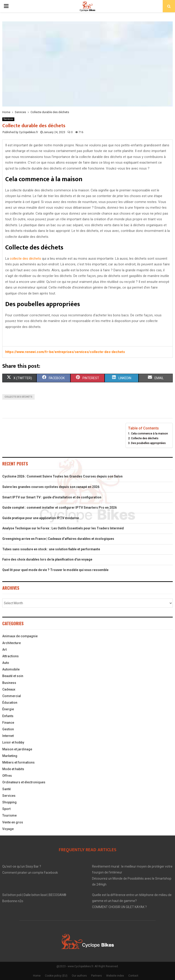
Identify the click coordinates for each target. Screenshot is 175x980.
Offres (7, 776)
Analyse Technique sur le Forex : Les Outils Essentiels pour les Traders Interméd (63, 528)
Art (4, 650)
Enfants (8, 716)
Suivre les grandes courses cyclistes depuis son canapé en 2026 (51, 487)
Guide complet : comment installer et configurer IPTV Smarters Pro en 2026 (59, 508)
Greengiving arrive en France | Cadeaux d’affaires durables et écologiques (58, 539)
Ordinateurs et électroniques (24, 782)
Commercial (12, 696)
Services (8, 119)
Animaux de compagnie (20, 636)
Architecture (12, 643)
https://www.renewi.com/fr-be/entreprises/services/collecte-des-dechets (65, 352)
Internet (8, 736)
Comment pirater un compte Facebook (30, 873)
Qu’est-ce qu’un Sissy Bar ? (22, 866)
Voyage (8, 829)
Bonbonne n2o (13, 901)
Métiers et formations (18, 762)
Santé (6, 789)
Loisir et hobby (13, 742)
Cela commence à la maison (149, 433)
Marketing (10, 756)
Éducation (10, 703)
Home (37, 976)
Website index (115, 976)
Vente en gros (13, 822)
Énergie (8, 709)
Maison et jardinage (17, 749)
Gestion (8, 729)
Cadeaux (9, 689)
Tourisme (9, 815)
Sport (6, 809)
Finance (8, 723)
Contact (133, 976)
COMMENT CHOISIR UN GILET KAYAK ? (119, 907)
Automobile (11, 669)
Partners (97, 976)
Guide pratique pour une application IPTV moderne (41, 518)
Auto (6, 663)
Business (9, 683)
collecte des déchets (25, 259)
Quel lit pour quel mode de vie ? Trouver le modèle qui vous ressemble (55, 570)
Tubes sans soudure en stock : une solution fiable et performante (51, 549)
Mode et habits (13, 769)
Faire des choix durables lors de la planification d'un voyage (47, 559)
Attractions (10, 656)
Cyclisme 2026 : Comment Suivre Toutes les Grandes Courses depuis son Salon (62, 476)
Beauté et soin (13, 676)
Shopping (9, 802)
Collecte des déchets (145, 438)
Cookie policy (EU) (56, 976)
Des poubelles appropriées (148, 443)
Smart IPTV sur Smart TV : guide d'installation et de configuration (52, 497)
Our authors (79, 976)
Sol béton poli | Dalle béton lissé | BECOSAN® (34, 895)
